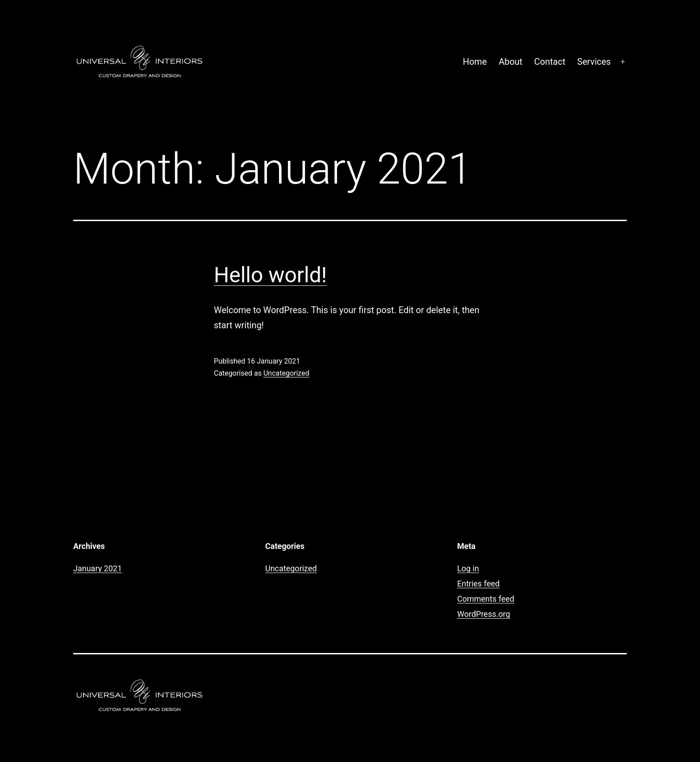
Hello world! (270, 275)
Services (594, 62)
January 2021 (98, 568)
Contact (550, 62)
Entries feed (478, 584)
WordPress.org (484, 614)
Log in (468, 568)
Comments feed (486, 599)
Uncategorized (286, 373)
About (510, 62)
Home (475, 62)
